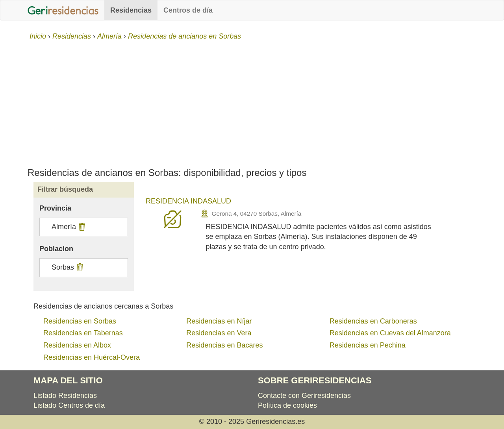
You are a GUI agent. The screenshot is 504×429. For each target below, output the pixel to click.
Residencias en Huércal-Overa (92, 357)
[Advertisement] (252, 101)
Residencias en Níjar (219, 321)
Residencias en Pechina (368, 345)
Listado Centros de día (69, 405)
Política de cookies (287, 405)
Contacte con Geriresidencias (304, 396)
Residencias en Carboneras (373, 321)
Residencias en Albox (77, 345)
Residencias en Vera (219, 333)
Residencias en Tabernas (83, 333)
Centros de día (188, 10)
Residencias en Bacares (224, 345)
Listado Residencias (65, 396)
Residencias (131, 10)
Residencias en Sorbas (80, 321)
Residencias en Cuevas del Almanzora (390, 333)
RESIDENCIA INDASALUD (188, 201)
